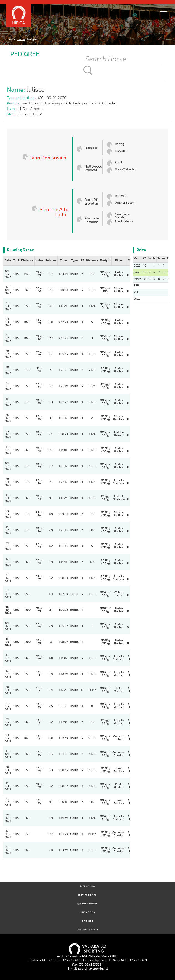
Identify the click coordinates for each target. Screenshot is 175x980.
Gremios (87, 921)
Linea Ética (88, 912)
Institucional (87, 895)
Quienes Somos (87, 904)
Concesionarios (87, 930)
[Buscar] (122, 59)
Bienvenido (88, 886)
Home (21, 39)
